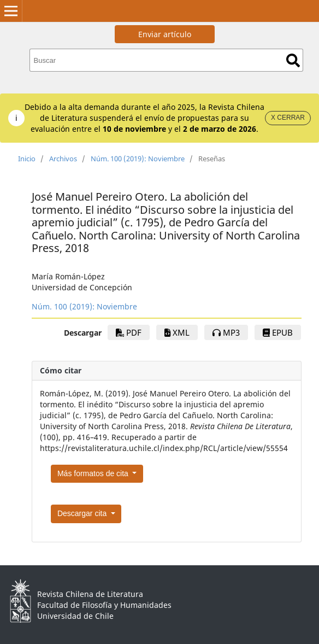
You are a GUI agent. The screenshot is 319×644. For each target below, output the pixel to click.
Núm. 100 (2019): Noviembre (138, 159)
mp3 (226, 332)
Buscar (293, 60)
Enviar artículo (165, 34)
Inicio (27, 159)
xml (177, 332)
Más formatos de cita (94, 473)
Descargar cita (83, 513)
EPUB (278, 332)
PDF (129, 332)
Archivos (63, 159)
